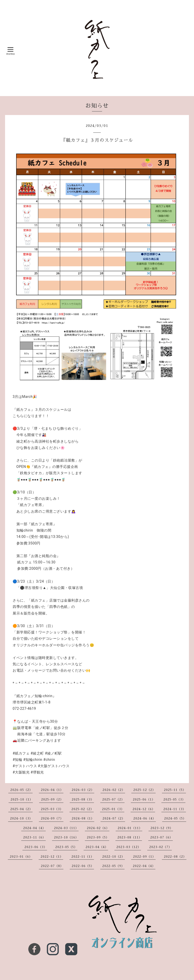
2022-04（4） (144, 866)
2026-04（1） (52, 790)
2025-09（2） (52, 800)
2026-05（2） (21, 790)
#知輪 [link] (17, 760)
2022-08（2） (175, 857)
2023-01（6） (21, 857)
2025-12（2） (144, 790)
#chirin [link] (49, 760)
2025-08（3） (83, 800)
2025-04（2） (21, 809)
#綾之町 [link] (37, 753)
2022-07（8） (52, 866)
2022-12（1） (52, 857)
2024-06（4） (145, 818)
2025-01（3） (113, 809)
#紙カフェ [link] (21, 753)
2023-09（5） (98, 837)
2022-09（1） (144, 857)
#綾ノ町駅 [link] (53, 753)
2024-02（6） (98, 828)
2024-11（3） (175, 809)
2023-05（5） (66, 847)
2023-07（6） (162, 837)
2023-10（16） (66, 837)
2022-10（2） (114, 857)
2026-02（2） (114, 790)
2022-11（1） (83, 857)
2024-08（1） (83, 818)
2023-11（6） (34, 837)
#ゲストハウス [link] (25, 766)
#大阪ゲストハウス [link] (54, 766)
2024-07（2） (114, 818)
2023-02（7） (161, 847)
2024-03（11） (66, 828)
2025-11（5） (175, 790)
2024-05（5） (175, 818)
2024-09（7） (52, 818)
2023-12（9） (162, 828)
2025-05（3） (174, 800)
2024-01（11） (130, 828)
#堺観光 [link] (37, 772)
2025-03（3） (52, 809)
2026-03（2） (83, 790)
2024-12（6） (144, 809)
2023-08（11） (130, 837)
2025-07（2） (113, 800)
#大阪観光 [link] (21, 772)
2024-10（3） (21, 818)
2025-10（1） (22, 800)
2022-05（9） (113, 866)
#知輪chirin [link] (33, 760)
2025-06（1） (144, 800)
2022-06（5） (83, 866)
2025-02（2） (83, 809)
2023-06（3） (36, 847)
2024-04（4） (34, 828)
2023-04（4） (97, 847)
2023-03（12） (129, 847)
